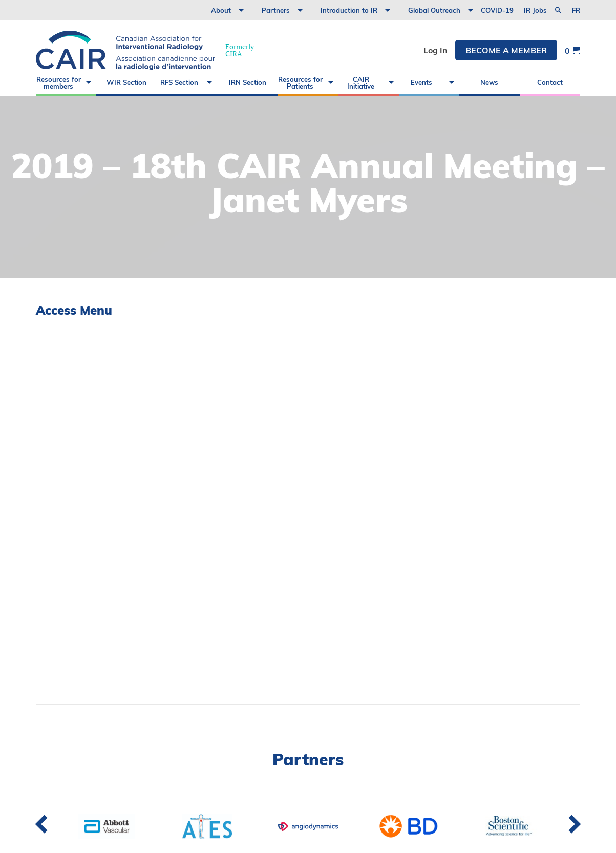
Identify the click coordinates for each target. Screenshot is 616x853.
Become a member (506, 50)
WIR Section (126, 82)
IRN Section (248, 82)
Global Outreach (434, 10)
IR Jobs (535, 10)
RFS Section (179, 82)
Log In (436, 50)
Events (421, 82)
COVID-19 (497, 10)
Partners (276, 10)
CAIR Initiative (361, 83)
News (489, 82)
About (221, 10)
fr (576, 10)
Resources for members (59, 83)
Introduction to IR (349, 10)
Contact (550, 82)
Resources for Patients (300, 83)
